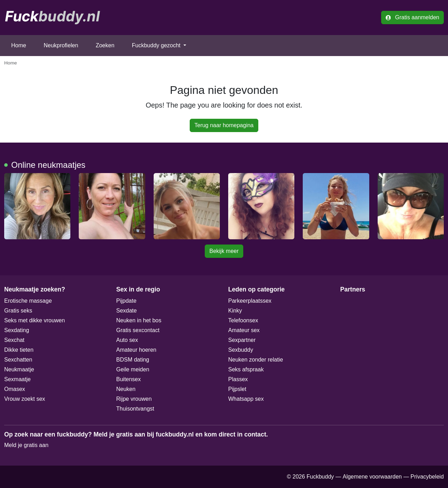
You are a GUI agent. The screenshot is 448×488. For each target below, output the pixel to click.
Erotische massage (28, 301)
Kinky (235, 311)
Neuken (126, 389)
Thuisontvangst (135, 409)
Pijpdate (126, 301)
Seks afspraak (246, 369)
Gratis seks (18, 311)
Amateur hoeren (136, 350)
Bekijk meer (224, 251)
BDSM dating (133, 360)
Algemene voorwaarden (372, 477)
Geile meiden (133, 369)
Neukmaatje (19, 369)
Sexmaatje (17, 379)
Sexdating (17, 330)
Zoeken (105, 45)
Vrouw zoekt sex (25, 399)
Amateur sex (244, 330)
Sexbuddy (241, 350)
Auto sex (127, 340)
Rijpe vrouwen (134, 399)
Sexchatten (18, 360)
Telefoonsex (243, 320)
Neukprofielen (61, 45)
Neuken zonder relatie (256, 360)
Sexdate (127, 311)
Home (19, 45)
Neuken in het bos (139, 320)
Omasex (15, 389)
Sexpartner (242, 340)
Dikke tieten (19, 350)
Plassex (238, 379)
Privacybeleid (427, 477)
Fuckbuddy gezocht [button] (157, 45)
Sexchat (14, 340)
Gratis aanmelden (412, 17)
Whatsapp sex (246, 399)
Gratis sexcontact (138, 330)
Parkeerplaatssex (250, 301)
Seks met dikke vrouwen (34, 320)
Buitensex (128, 379)
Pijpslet (237, 389)
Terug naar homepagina (224, 125)
